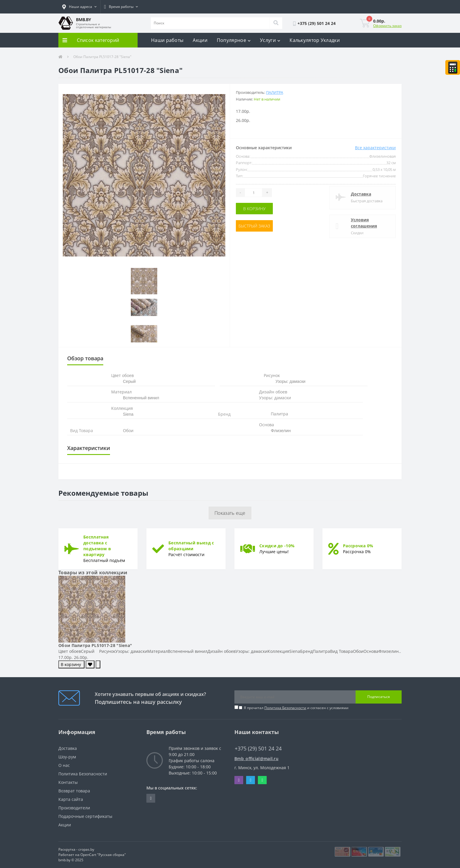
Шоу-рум (67, 757)
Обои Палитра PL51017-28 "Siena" (95, 645)
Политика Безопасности (285, 708)
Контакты (68, 782)
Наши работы (167, 40)
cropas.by (86, 849)
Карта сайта (71, 799)
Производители (74, 808)
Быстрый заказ (254, 226)
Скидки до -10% (277, 546)
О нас (64, 765)
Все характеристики (375, 148)
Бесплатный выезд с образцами (191, 546)
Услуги (270, 40)
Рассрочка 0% (358, 546)
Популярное (234, 40)
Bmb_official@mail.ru (256, 759)
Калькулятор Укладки (315, 40)
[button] (79, 7)
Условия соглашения (364, 223)
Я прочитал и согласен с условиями (296, 708)
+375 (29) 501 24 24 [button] (258, 749)
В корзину (254, 209)
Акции (200, 40)
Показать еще (230, 513)
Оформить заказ (387, 26)
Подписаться (379, 697)
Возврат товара (74, 791)
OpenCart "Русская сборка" (103, 855)
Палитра (275, 92)
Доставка (361, 194)
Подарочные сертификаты (85, 816)
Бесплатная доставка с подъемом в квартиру (97, 546)
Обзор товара (85, 358)
